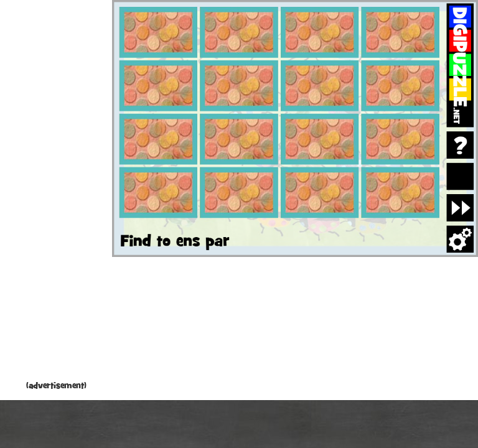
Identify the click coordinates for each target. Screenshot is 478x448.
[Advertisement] (56, 193)
